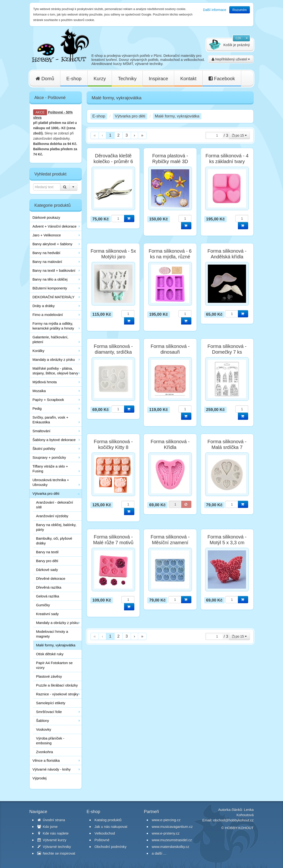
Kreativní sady (47, 614)
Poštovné (55, 112)
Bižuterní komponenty (50, 288)
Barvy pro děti (47, 561)
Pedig (37, 408)
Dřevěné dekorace (51, 578)
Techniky (127, 79)
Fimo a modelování (48, 315)
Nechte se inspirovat (56, 853)
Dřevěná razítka (49, 587)
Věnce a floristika (46, 760)
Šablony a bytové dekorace (54, 440)
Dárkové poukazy (46, 217)
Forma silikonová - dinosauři (170, 349)
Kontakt (188, 79)
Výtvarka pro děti (46, 493)
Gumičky (43, 605)
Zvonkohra (45, 752)
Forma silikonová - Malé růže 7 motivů (113, 540)
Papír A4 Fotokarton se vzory (54, 665)
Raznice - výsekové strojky (57, 694)
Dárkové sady (47, 570)
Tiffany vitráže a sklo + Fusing (50, 469)
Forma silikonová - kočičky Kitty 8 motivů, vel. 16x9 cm (113, 447)
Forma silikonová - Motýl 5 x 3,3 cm (227, 540)
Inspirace (158, 79)
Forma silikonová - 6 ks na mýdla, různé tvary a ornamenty (170, 257)
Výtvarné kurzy (52, 840)
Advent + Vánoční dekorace (55, 226)
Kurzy (100, 79)
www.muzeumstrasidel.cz (172, 840)
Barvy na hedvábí (46, 253)
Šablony (42, 721)
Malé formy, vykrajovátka (56, 645)
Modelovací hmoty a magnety (52, 634)
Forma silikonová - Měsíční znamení (170, 540)
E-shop (74, 79)
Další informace (215, 10)
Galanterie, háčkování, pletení (50, 339)
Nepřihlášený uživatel (231, 59)
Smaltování (41, 431)
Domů (45, 79)
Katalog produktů (108, 820)
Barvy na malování (47, 262)
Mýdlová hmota (45, 382)
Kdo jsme (47, 827)
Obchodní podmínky (110, 847)
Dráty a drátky (44, 306)
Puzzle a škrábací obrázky (57, 685)
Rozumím (240, 10)
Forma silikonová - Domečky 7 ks (227, 349)
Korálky (38, 351)
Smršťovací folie (49, 712)
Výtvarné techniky (54, 847)
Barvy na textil (47, 552)
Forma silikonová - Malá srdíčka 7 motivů (227, 447)
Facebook (222, 79)
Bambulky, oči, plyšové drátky (54, 541)
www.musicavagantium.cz (172, 827)
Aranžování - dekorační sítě (55, 505)
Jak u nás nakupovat (111, 827)
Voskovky (44, 729)
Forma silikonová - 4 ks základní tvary (227, 159)
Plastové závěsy (49, 676)
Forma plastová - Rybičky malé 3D (170, 159)
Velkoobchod (105, 833)
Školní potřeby (44, 449)
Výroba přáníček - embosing (50, 741)
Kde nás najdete (53, 833)
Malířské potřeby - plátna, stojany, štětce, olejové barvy (55, 371)
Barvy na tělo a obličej (50, 279)
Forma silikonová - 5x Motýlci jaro (113, 254)
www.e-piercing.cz (166, 820)
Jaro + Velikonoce (47, 235)
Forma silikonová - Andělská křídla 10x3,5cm (227, 257)
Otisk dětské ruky (50, 654)
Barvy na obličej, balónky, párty (56, 527)
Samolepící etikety (51, 703)
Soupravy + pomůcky (49, 457)
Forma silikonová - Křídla (170, 444)
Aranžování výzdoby (52, 516)
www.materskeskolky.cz (170, 847)
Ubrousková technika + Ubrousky (51, 482)
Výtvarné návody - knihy (52, 769)
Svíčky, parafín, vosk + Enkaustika (50, 420)
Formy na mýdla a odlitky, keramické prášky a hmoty (53, 326)
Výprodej (39, 778)
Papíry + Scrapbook (48, 400)
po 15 (239, 135)
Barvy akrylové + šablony (52, 244)
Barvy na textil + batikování (54, 270)
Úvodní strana (51, 820)
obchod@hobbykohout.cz (233, 820)
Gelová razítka (48, 596)
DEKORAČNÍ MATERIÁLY (53, 297)
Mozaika (39, 391)
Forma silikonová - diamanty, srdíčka (113, 349)
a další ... (159, 853)
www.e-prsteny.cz (166, 833)
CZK (238, 38)
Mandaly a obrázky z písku (54, 359)
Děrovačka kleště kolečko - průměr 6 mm (113, 161)
